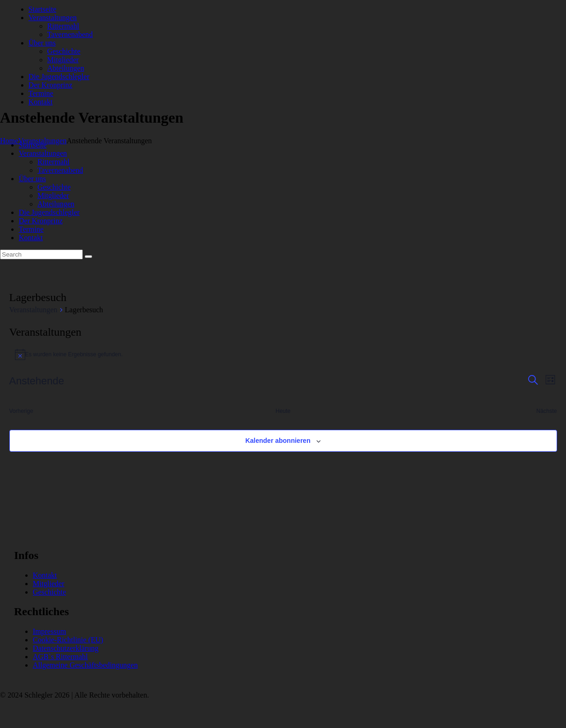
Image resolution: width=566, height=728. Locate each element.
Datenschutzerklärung (65, 648)
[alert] (283, 354)
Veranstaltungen (33, 310)
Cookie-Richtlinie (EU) (68, 640)
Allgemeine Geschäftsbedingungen (85, 665)
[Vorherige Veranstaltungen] (21, 411)
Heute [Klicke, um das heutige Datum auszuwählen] (283, 411)
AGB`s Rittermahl (60, 657)
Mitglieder (49, 584)
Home (9, 141)
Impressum (49, 631)
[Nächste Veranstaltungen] (546, 411)
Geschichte (49, 592)
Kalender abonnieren (278, 441)
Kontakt (45, 575)
